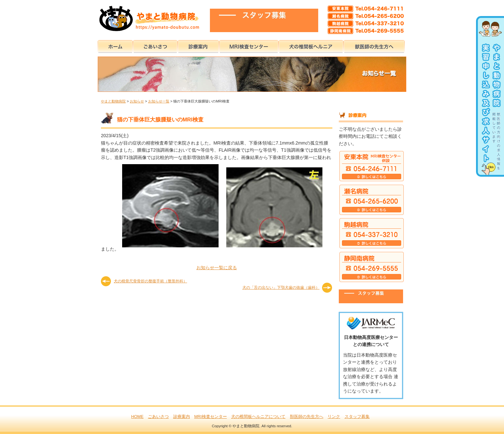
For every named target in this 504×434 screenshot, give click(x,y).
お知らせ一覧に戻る (217, 268)
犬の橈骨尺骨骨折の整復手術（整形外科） (150, 281)
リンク (334, 416)
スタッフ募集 (357, 416)
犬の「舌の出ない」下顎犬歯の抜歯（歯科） (281, 288)
